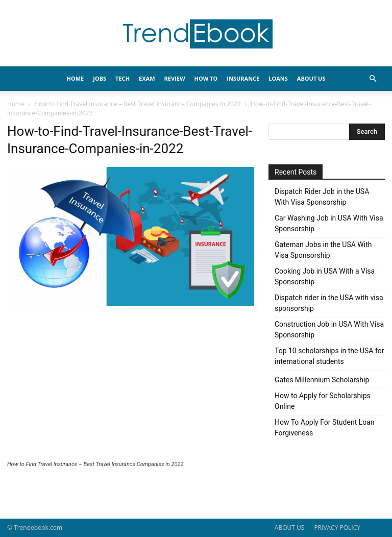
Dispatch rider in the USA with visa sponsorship (329, 303)
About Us (311, 78)
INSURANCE (243, 78)
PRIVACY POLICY (337, 528)
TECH (122, 78)
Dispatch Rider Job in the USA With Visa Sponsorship (322, 197)
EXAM (147, 78)
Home (16, 104)
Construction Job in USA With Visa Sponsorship (329, 329)
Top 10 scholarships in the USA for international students (329, 356)
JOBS (100, 78)
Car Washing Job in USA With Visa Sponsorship (329, 223)
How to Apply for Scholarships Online (323, 401)
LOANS (278, 78)
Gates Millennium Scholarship (322, 380)
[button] (373, 79)
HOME (76, 78)
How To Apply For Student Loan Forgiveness (325, 428)
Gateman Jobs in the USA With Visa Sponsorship (323, 250)
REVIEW (175, 78)
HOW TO (206, 78)
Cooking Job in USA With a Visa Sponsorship (325, 276)
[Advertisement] (131, 384)
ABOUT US (289, 528)
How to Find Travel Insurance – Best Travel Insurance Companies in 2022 (137, 104)
